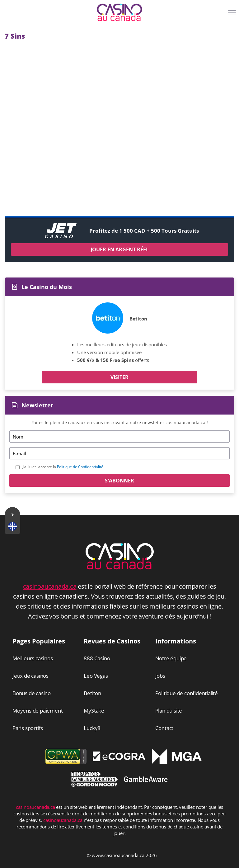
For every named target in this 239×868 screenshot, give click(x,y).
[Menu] (233, 15)
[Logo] (119, 12)
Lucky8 (92, 728)
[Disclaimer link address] (119, 759)
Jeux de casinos (30, 676)
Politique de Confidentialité (80, 467)
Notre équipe (171, 658)
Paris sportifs (28, 728)
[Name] (119, 436)
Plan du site (169, 711)
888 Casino (97, 658)
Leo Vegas (96, 676)
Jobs (160, 676)
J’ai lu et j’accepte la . (63, 467)
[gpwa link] (66, 762)
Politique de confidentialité (187, 693)
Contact (164, 728)
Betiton (138, 319)
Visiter (119, 377)
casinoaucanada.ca (50, 586)
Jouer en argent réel (120, 249)
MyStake (94, 711)
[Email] (119, 453)
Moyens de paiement (37, 711)
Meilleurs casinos (33, 658)
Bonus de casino (32, 693)
